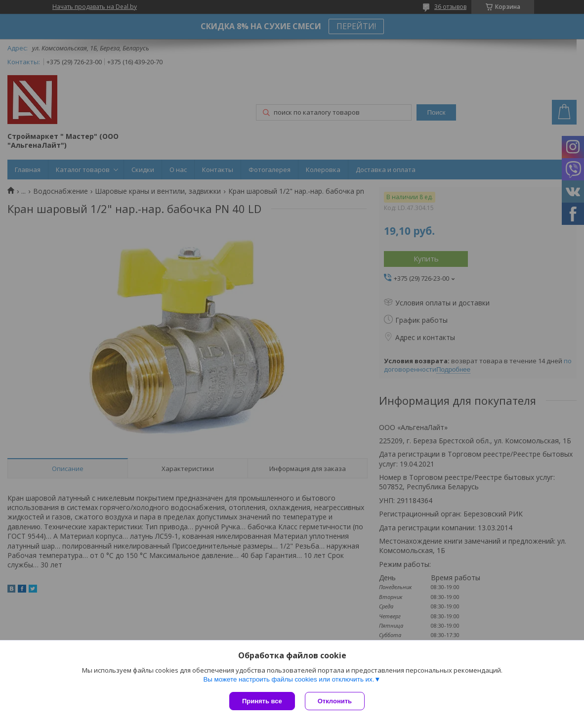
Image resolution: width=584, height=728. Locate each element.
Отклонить (335, 701)
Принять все (262, 701)
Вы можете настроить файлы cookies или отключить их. (289, 679)
